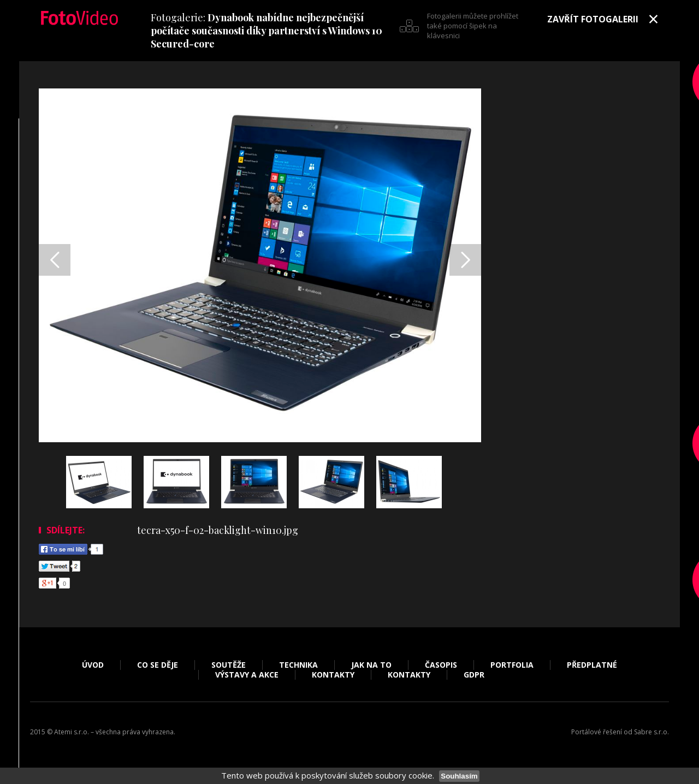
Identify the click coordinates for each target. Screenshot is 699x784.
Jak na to (371, 665)
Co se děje (158, 665)
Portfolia (512, 665)
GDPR (474, 675)
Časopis (441, 665)
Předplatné (592, 665)
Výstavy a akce (247, 675)
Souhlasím (459, 776)
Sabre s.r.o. (651, 732)
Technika (298, 665)
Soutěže (229, 665)
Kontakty (333, 675)
